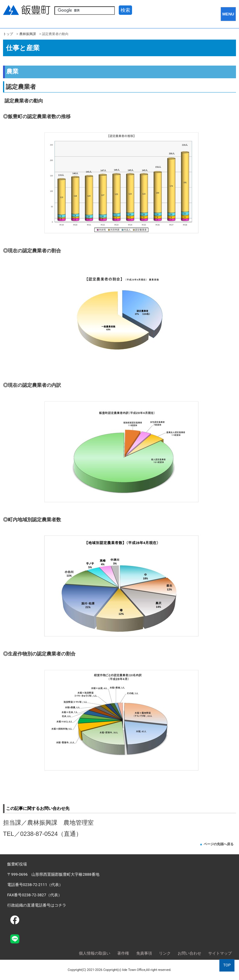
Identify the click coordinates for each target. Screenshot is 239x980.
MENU (228, 14)
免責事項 (144, 953)
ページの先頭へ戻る (219, 844)
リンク (165, 953)
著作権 (123, 953)
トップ (8, 34)
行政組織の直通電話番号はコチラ (37, 905)
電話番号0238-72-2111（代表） (35, 885)
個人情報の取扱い (95, 953)
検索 (125, 10)
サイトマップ (220, 953)
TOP (227, 965)
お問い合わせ (189, 953)
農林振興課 (28, 34)
